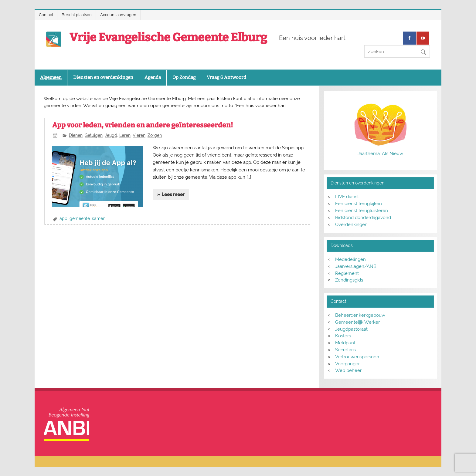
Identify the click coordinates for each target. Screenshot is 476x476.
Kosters (343, 336)
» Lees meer (171, 194)
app (63, 218)
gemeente (80, 218)
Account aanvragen (118, 15)
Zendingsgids (349, 280)
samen (99, 218)
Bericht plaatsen (77, 15)
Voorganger (347, 364)
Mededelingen (350, 259)
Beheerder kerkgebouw (360, 315)
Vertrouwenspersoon (357, 357)
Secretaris (345, 350)
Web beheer (348, 370)
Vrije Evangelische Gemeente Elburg (168, 37)
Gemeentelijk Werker (357, 322)
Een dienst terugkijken (359, 204)
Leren (125, 135)
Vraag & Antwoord (226, 77)
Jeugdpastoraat (351, 329)
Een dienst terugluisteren (362, 211)
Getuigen (94, 135)
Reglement (347, 273)
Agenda (153, 77)
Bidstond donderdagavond (363, 218)
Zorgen (155, 135)
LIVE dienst (347, 197)
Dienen (76, 135)
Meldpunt (345, 343)
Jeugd (111, 135)
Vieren (139, 135)
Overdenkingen (351, 224)
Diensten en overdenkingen (103, 77)
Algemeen (51, 77)
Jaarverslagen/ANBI (356, 266)
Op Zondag (184, 77)
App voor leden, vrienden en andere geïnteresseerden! (143, 125)
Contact (46, 15)
